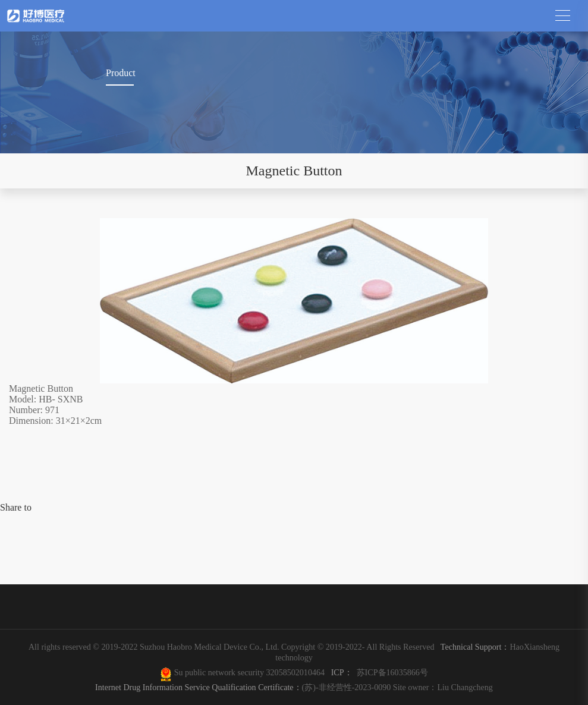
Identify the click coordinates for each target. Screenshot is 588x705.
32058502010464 (298, 672)
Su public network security (219, 672)
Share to (16, 507)
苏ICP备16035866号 (392, 672)
